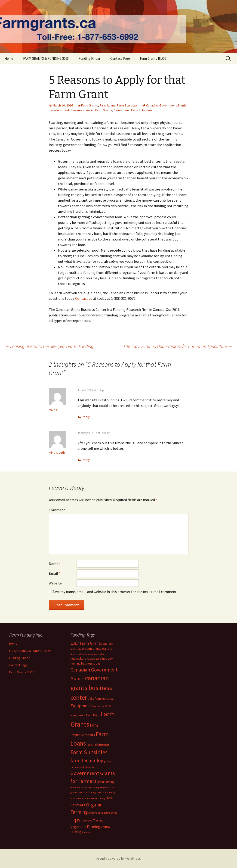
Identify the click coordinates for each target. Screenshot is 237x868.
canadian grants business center (71, 110)
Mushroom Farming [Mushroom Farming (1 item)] (95, 798)
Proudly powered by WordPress (119, 859)
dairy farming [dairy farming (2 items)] (96, 699)
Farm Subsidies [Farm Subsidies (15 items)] (89, 752)
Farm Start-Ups (127, 105)
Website (55, 583)
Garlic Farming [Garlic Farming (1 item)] (87, 767)
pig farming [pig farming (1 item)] (94, 813)
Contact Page (120, 58)
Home (9, 58)
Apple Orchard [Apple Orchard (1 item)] (99, 654)
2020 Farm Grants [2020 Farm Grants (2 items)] (89, 649)
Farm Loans (108, 105)
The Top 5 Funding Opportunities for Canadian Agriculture (178, 346)
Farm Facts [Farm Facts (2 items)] (93, 715)
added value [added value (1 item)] (84, 654)
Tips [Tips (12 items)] (75, 820)
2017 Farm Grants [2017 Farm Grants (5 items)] (86, 643)
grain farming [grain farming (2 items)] (106, 782)
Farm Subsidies (142, 110)
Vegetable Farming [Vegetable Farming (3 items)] (85, 827)
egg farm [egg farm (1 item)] (110, 699)
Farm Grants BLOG (153, 58)
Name (55, 564)
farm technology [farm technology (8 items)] (88, 760)
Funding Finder (89, 58)
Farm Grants (90, 105)
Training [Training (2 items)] (98, 820)
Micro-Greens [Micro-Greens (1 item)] (77, 798)
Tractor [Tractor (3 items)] (87, 820)
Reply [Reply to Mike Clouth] (86, 460)
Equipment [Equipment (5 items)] (81, 706)
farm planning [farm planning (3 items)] (98, 744)
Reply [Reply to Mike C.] (86, 417)
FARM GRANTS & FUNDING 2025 (46, 58)
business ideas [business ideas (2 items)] (91, 663)
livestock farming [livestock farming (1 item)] (87, 792)
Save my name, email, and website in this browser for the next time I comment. (115, 592)
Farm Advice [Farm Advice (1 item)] (98, 706)
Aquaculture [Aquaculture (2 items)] (78, 659)
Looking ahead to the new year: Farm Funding (49, 346)
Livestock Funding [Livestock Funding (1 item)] (106, 792)
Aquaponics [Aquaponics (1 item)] (93, 659)
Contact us (84, 298)
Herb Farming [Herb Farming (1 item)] (92, 788)
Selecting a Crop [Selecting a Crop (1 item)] (109, 813)
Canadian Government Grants (166, 105)
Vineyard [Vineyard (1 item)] (86, 832)
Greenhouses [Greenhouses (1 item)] (77, 788)
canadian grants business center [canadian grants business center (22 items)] (91, 688)
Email (55, 573)
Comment (57, 510)
